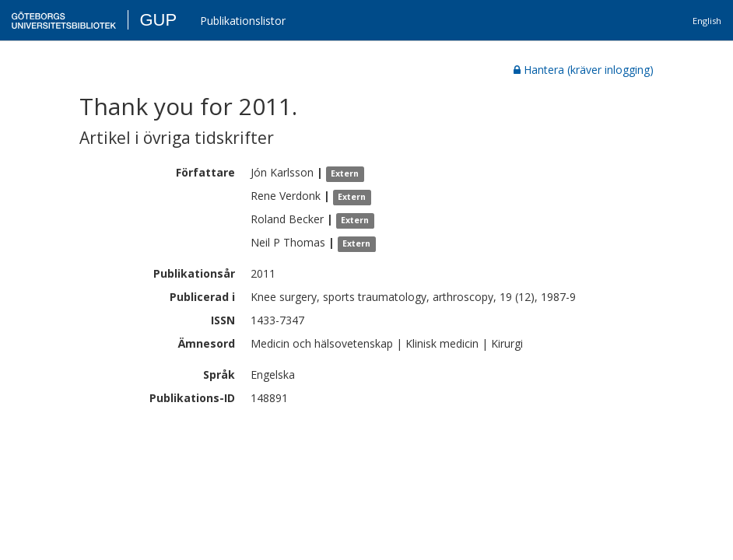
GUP (158, 20)
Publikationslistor (243, 21)
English (707, 21)
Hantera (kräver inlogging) (584, 70)
